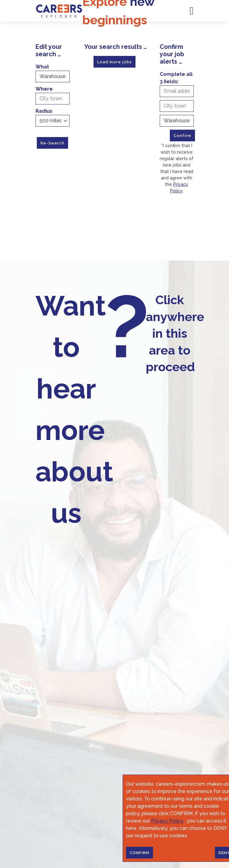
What (42, 67)
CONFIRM (139, 853)
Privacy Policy (167, 821)
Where (44, 89)
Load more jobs (114, 62)
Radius (44, 111)
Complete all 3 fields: (176, 78)
